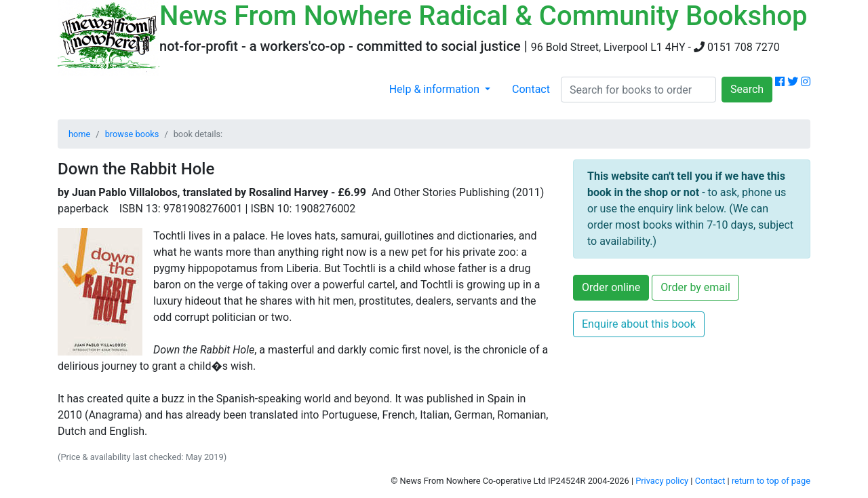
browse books (132, 134)
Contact (531, 89)
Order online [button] (611, 287)
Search (747, 89)
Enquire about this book (639, 324)
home (79, 134)
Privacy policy (662, 481)
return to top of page (771, 481)
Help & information (436, 89)
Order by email (695, 287)
